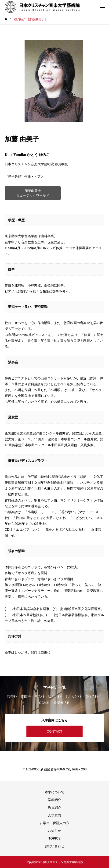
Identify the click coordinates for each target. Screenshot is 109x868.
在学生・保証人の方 (54, 823)
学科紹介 (54, 800)
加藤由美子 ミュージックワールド (33, 193)
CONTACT (55, 731)
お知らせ (54, 831)
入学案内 (54, 815)
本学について (54, 792)
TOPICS (54, 838)
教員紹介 (54, 808)
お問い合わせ (54, 846)
